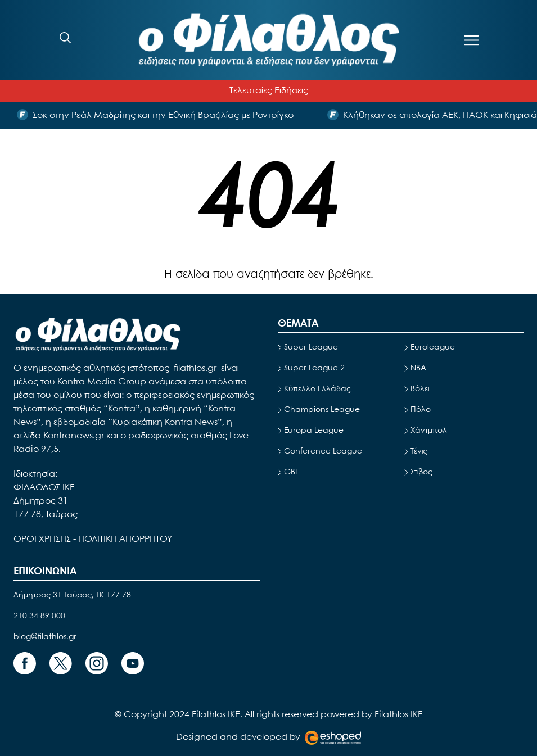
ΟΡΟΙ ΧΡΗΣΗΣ (43, 539)
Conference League (323, 451)
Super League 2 (314, 368)
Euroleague (433, 347)
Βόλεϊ (420, 389)
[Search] (65, 38)
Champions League (322, 410)
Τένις (419, 451)
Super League (311, 347)
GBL (291, 472)
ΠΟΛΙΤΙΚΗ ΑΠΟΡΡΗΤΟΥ (125, 539)
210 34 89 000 (39, 616)
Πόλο (421, 410)
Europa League (314, 431)
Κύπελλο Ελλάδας (317, 389)
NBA (418, 368)
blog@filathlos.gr (45, 637)
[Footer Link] (25, 663)
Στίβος (421, 472)
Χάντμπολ (429, 431)
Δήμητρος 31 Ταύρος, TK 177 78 (72, 595)
